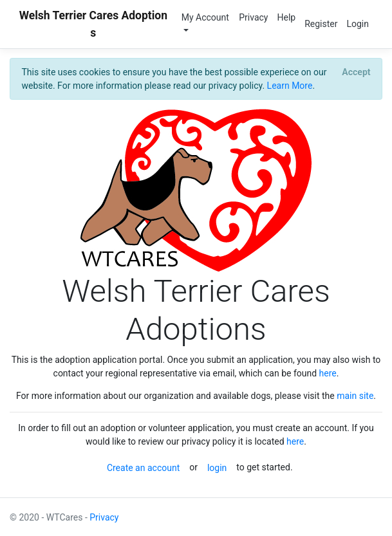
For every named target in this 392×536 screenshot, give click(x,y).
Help (286, 17)
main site (355, 396)
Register (321, 24)
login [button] (217, 468)
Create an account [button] (143, 468)
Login (358, 24)
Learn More (290, 86)
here (328, 373)
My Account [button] (205, 17)
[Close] (356, 72)
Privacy (253, 17)
